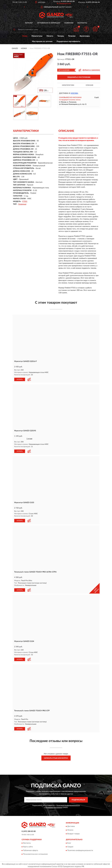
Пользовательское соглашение (35, 853)
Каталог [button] (29, 23)
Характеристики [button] (68, 85)
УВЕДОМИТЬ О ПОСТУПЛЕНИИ (79, 77)
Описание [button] (89, 85)
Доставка (71, 826)
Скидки (70, 846)
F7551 (25, 201)
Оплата (70, 829)
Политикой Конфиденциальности (68, 804)
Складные (22, 204)
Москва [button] (74, 93)
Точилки (72, 36)
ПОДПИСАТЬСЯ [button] (78, 799)
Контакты (82, 23)
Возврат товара (73, 833)
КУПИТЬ (20, 379)
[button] (64, 3)
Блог (69, 842)
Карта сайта (28, 846)
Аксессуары (85, 36)
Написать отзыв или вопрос (56, 757)
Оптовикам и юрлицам (49, 23)
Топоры (61, 36)
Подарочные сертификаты (68, 41)
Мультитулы (37, 36)
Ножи (25, 36)
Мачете (50, 36)
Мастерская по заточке (42, 41)
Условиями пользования (54, 806)
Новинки (69, 23)
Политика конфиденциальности (80, 850)
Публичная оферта (31, 850)
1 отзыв (29, 438)
